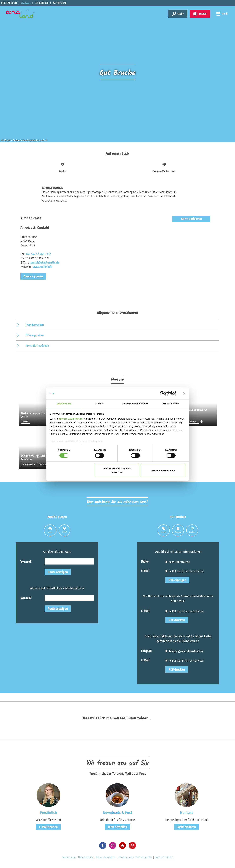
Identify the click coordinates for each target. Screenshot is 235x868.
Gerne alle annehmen (163, 471)
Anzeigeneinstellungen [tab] (135, 404)
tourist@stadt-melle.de (44, 263)
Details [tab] (100, 404)
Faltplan (146, 651)
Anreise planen (33, 276)
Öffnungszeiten (35, 335)
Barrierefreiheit (164, 857)
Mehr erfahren (187, 827)
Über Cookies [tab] (171, 404)
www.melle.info (43, 267)
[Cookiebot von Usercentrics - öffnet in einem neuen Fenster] (163, 393)
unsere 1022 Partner (71, 419)
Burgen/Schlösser (30, 464)
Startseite (28, 3)
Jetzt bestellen (117, 827)
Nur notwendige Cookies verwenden (117, 471)
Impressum (69, 857)
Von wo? (26, 561)
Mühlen (26, 422)
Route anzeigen (58, 572)
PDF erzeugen (177, 580)
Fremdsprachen (35, 325)
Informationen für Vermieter (135, 857)
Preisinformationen (37, 346)
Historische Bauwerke (192, 422)
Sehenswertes (45, 464)
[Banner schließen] (184, 393)
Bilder (145, 561)
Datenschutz (86, 857)
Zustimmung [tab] (64, 404)
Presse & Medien (105, 857)
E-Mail (145, 571)
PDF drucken (177, 620)
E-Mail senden (48, 827)
